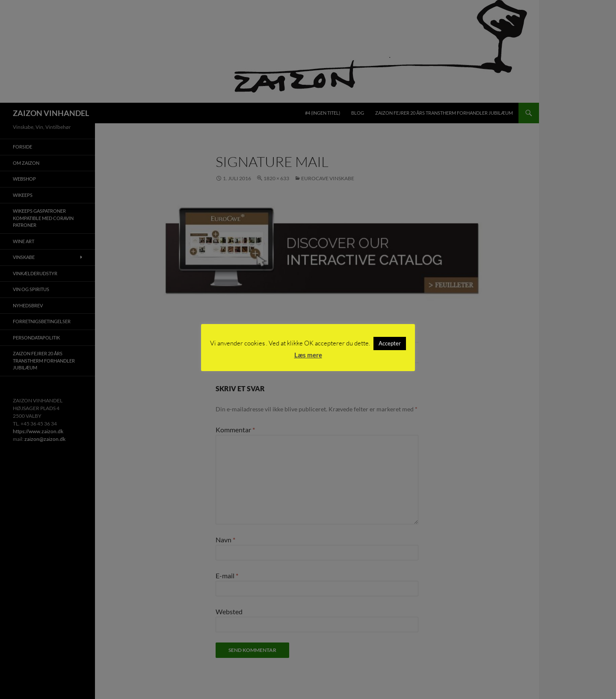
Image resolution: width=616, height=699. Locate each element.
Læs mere (308, 355)
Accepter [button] (390, 343)
